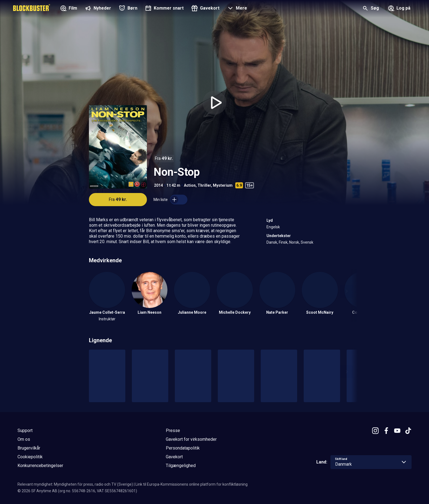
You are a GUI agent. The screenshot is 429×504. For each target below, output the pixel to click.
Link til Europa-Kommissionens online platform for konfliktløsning (192, 484)
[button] (237, 9)
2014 (158, 185)
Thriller (204, 185)
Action (190, 185)
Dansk (272, 242)
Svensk (307, 242)
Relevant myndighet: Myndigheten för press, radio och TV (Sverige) (75, 484)
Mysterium (223, 185)
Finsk (283, 242)
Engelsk (273, 227)
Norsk (294, 242)
